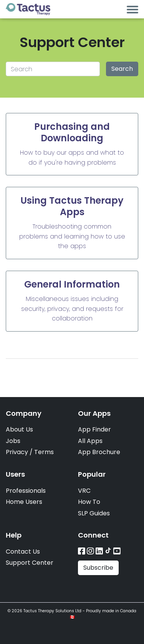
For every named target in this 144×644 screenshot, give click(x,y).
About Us (19, 429)
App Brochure (99, 452)
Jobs (13, 441)
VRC (84, 491)
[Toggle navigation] (132, 9)
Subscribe (98, 568)
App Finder (94, 429)
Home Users (24, 502)
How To (89, 502)
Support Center (30, 563)
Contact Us (23, 552)
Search (122, 69)
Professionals (26, 491)
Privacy (17, 452)
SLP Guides (94, 513)
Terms (44, 452)
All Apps (90, 441)
